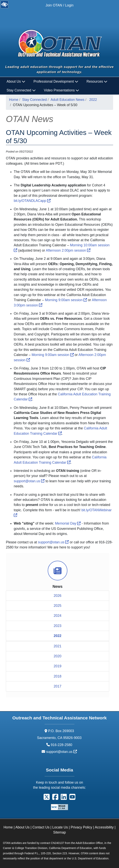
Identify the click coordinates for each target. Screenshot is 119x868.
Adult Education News (68, 100)
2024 (57, 616)
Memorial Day (68, 523)
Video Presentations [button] (61, 90)
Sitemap (60, 832)
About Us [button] (16, 81)
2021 (57, 646)
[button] (47, 798)
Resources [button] (97, 81)
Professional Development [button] (56, 81)
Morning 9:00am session (66, 300)
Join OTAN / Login (59, 5)
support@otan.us (29, 481)
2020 (57, 656)
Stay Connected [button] (21, 90)
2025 (57, 606)
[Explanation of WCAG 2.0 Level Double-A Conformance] (59, 807)
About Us (22, 827)
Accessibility (104, 827)
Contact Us (41, 827)
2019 (57, 666)
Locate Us (60, 827)
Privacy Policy (81, 827)
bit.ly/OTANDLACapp (32, 201)
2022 (93, 100)
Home (14, 100)
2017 (57, 686)
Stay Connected (34, 100)
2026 (57, 596)
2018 (57, 676)
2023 (57, 626)
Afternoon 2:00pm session (68, 250)
